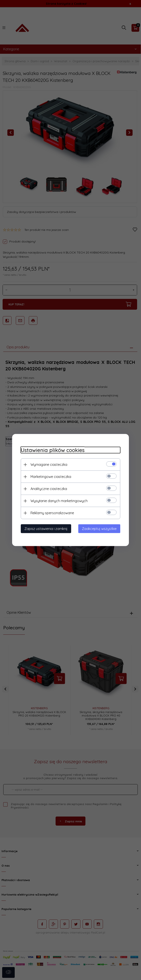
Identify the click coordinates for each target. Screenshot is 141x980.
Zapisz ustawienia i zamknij (46, 529)
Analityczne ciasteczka (49, 489)
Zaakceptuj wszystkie (99, 529)
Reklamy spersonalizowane (52, 513)
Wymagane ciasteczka (49, 465)
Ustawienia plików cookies (53, 450)
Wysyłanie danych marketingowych (59, 501)
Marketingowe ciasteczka (51, 477)
